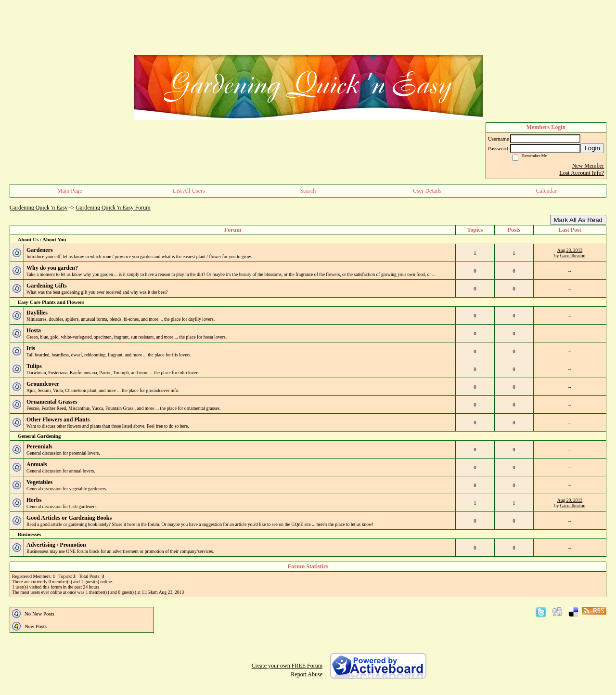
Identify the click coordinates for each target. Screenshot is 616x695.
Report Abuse (307, 674)
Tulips (34, 366)
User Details (427, 191)
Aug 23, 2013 (570, 250)
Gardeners (40, 250)
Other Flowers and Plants (58, 420)
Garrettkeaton (573, 256)
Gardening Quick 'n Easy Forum (113, 208)
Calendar (546, 191)
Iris (31, 348)
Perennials (39, 446)
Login (592, 148)
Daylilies (37, 313)
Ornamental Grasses (52, 402)
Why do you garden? (52, 268)
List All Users (189, 191)
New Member (588, 166)
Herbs (34, 500)
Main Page (70, 191)
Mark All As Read (578, 220)
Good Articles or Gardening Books (69, 518)
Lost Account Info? (582, 173)
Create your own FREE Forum (287, 666)
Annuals (37, 464)
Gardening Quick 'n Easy (38, 208)
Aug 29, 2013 (570, 500)
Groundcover (43, 384)
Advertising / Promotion (56, 545)
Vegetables (39, 482)
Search (308, 191)
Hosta (34, 330)
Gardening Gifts (47, 286)
